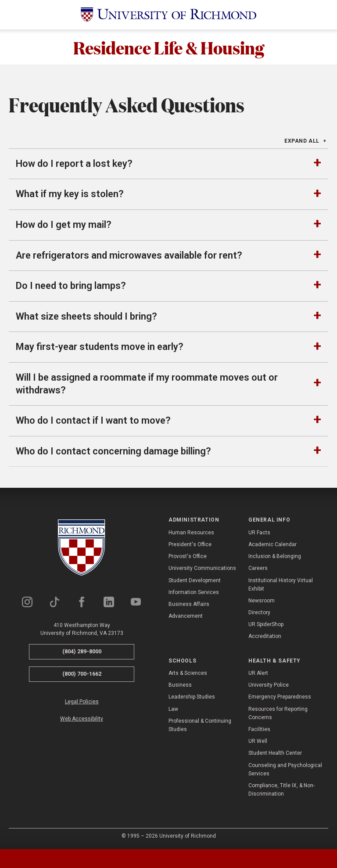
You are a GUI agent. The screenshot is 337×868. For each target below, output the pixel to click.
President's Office (190, 544)
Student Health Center (275, 753)
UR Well (258, 741)
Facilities (259, 729)
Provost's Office (188, 556)
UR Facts (259, 533)
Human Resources (191, 533)
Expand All (302, 141)
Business (180, 685)
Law (173, 709)
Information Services (194, 592)
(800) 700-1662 (82, 674)
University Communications (202, 568)
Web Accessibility (82, 719)
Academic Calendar (272, 544)
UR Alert (258, 673)
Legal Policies (82, 702)
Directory (259, 612)
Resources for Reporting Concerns (278, 713)
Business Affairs (189, 604)
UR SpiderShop (266, 624)
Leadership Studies (192, 697)
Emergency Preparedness (280, 697)
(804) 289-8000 (82, 651)
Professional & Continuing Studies (200, 725)
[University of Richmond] (168, 15)
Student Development (195, 580)
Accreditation (265, 636)
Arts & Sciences (188, 673)
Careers (258, 568)
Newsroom (262, 601)
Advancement (186, 616)
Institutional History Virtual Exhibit (281, 585)
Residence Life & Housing (169, 47)
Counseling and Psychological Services (285, 769)
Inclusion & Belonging (275, 556)
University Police (269, 685)
